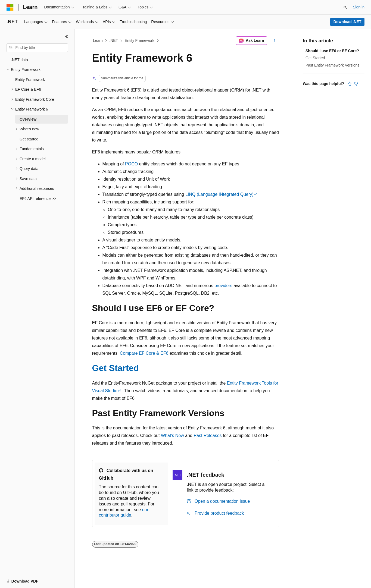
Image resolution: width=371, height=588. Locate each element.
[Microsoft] (10, 7)
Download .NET (347, 22)
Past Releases (208, 436)
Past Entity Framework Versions (332, 65)
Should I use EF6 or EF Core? (332, 51)
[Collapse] (67, 36)
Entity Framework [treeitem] (30, 80)
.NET (114, 40)
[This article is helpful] (350, 84)
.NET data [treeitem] (19, 60)
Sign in (359, 7)
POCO (131, 164)
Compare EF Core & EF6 (144, 353)
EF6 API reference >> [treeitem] (38, 199)
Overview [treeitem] (28, 119)
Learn (98, 40)
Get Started (116, 368)
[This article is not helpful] (356, 84)
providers (223, 286)
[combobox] (37, 48)
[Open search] (345, 7)
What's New (172, 436)
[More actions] (274, 41)
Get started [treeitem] (29, 139)
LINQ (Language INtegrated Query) (219, 194)
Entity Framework (140, 40)
